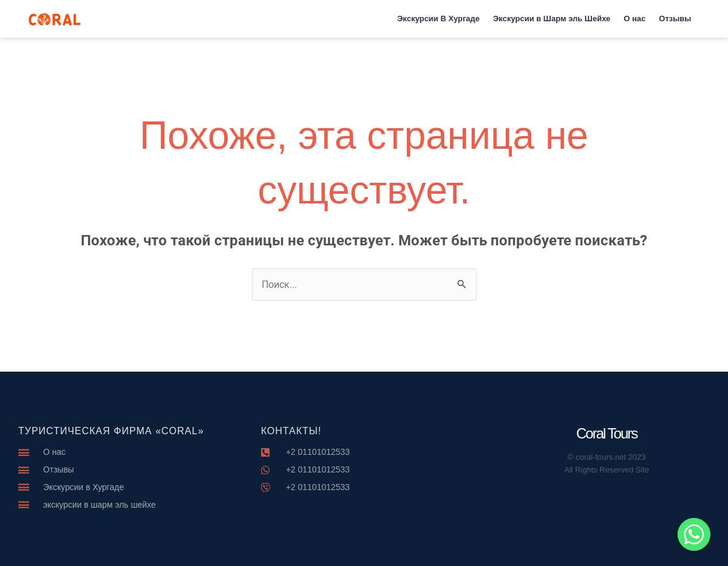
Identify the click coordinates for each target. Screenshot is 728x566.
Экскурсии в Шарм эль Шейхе (552, 19)
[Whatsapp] (694, 534)
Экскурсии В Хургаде (438, 19)
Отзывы (675, 19)
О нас (634, 19)
